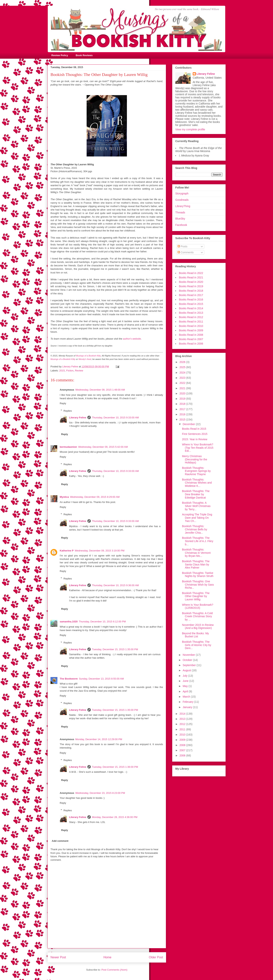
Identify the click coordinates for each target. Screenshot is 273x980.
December (189, 424)
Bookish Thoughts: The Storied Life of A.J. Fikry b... (198, 541)
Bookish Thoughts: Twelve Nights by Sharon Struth (198, 575)
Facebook (181, 225)
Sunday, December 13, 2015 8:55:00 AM (101, 679)
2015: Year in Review (195, 439)
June (186, 681)
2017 (183, 409)
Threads (180, 212)
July (185, 676)
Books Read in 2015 (191, 304)
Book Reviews (84, 55)
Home (108, 957)
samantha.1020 (69, 622)
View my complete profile (190, 129)
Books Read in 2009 (191, 330)
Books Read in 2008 (191, 335)
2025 (183, 367)
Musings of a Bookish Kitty (88, 356)
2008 (183, 745)
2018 (183, 404)
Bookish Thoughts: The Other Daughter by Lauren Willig (196, 596)
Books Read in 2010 (191, 326)
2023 (183, 378)
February (188, 702)
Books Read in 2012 (191, 317)
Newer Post (58, 957)
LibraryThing (183, 206)
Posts (182, 246)
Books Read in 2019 (191, 286)
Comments (186, 252)
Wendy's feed (85, 359)
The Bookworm (69, 679)
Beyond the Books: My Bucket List (195, 635)
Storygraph (182, 193)
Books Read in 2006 (191, 344)
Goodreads (182, 200)
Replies (68, 411)
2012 (183, 724)
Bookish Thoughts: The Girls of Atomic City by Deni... (197, 645)
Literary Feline (78, 418)
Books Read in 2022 (191, 273)
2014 (183, 714)
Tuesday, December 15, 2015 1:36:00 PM (115, 767)
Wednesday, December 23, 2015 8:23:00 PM (100, 793)
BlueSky (180, 219)
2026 (183, 362)
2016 (183, 414)
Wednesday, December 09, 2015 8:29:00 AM (95, 497)
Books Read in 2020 (191, 282)
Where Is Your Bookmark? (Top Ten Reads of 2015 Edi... (198, 448)
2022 (183, 383)
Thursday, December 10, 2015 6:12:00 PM (102, 622)
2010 (183, 735)
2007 (183, 750)
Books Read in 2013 (191, 313)
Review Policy (60, 55)
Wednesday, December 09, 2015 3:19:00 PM (100, 551)
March (187, 697)
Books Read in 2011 (191, 322)
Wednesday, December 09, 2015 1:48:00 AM (100, 390)
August (187, 670)
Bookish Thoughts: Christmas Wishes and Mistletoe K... (197, 483)
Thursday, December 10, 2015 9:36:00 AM (115, 585)
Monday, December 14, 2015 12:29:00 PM (99, 739)
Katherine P (67, 551)
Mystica (64, 497)
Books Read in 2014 (191, 308)
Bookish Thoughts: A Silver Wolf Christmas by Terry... (196, 506)
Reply (63, 403)
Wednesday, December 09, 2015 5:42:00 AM (103, 447)
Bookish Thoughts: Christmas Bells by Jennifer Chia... (195, 529)
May (185, 686)
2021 (183, 388)
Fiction (70, 371)
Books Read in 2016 (191, 300)
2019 (183, 399)
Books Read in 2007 (191, 339)
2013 (183, 719)
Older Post (156, 957)
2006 (183, 755)
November (189, 655)
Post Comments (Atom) (114, 970)
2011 (183, 729)
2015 (62, 371)
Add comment (60, 841)
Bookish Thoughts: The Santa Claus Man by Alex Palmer (196, 564)
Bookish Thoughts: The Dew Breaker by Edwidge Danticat (196, 494)
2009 (183, 740)
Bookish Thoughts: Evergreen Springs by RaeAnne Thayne (196, 471)
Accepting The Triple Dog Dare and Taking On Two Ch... (197, 518)
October (188, 660)
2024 (183, 373)
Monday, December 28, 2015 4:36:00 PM (115, 817)
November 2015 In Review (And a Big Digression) (198, 627)
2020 (183, 393)
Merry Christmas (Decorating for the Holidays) (195, 459)
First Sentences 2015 (195, 434)
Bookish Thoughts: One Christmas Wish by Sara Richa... (198, 585)
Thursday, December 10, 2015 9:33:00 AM (115, 418)
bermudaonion (68, 447)
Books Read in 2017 (191, 295)
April (186, 691)
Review (79, 371)
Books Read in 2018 (191, 291)
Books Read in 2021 (191, 277)
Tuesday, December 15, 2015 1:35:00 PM (115, 649)
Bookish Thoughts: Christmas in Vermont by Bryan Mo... (196, 553)
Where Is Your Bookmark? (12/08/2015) (198, 606)
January (188, 707)
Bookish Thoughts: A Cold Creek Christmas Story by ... (197, 616)
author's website (132, 339)
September (189, 665)
